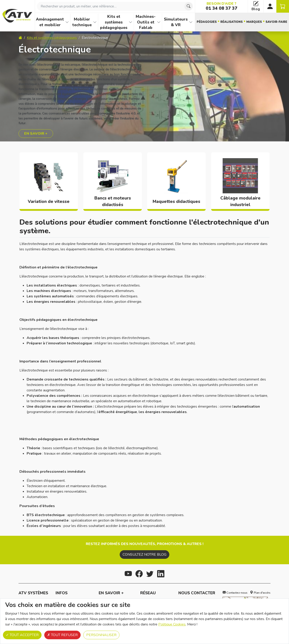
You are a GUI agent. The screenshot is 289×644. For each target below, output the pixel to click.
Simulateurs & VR (176, 22)
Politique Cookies (172, 624)
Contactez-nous (235, 593)
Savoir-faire (276, 22)
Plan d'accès (260, 593)
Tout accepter (22, 635)
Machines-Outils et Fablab (146, 22)
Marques (254, 22)
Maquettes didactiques (176, 202)
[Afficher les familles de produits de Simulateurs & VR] (191, 22)
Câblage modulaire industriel (240, 201)
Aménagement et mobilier (50, 22)
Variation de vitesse (49, 202)
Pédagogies (207, 22)
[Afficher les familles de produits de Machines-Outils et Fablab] (159, 22)
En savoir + (36, 134)
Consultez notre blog (144, 555)
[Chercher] (189, 6)
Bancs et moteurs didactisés (113, 201)
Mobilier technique (82, 22)
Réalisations (232, 22)
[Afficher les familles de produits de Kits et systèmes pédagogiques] (131, 22)
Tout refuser (62, 635)
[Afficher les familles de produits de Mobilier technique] (95, 22)
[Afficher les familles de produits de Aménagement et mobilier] (67, 22)
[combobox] (115, 6)
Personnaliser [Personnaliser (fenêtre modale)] (101, 635)
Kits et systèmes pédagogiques (114, 22)
